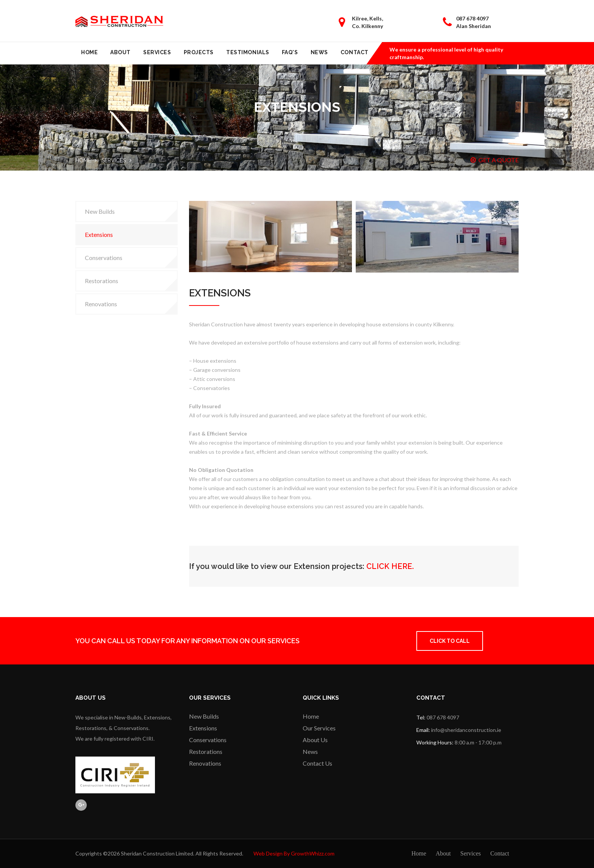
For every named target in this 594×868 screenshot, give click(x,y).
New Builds (100, 211)
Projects (199, 52)
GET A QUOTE (495, 160)
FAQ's (290, 52)
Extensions (99, 234)
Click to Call (450, 641)
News (319, 52)
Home (89, 52)
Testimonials (248, 52)
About (120, 52)
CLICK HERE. (390, 566)
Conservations (104, 258)
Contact (355, 52)
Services (157, 52)
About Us (315, 740)
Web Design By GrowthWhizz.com (294, 853)
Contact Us (317, 763)
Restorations (102, 281)
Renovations (101, 304)
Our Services (319, 728)
